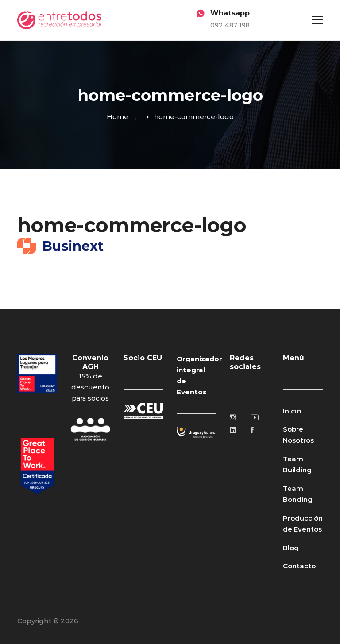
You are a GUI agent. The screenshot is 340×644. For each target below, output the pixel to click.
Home (118, 117)
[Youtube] (255, 417)
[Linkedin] (233, 430)
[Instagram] (233, 417)
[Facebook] (252, 430)
